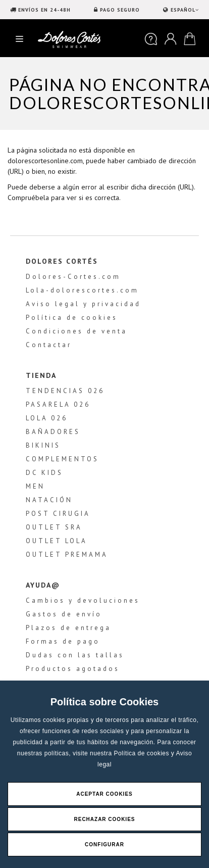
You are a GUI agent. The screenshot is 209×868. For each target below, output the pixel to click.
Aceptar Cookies (104, 794)
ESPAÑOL (184, 10)
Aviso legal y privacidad (83, 304)
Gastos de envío (64, 614)
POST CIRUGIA (58, 514)
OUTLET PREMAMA (67, 554)
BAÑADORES (53, 432)
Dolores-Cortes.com (73, 277)
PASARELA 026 (58, 404)
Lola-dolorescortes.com (82, 290)
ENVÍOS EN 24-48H (44, 10)
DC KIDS (44, 473)
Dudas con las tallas (75, 655)
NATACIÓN (49, 500)
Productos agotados (73, 669)
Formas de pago (63, 641)
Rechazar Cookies (104, 819)
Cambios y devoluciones (83, 600)
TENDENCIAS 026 (65, 391)
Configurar (104, 845)
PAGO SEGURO (120, 10)
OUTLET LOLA (57, 541)
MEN (35, 486)
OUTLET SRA (54, 527)
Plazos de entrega (68, 628)
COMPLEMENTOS (62, 459)
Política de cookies (142, 753)
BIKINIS (43, 445)
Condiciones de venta (76, 331)
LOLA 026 (47, 418)
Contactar (49, 345)
